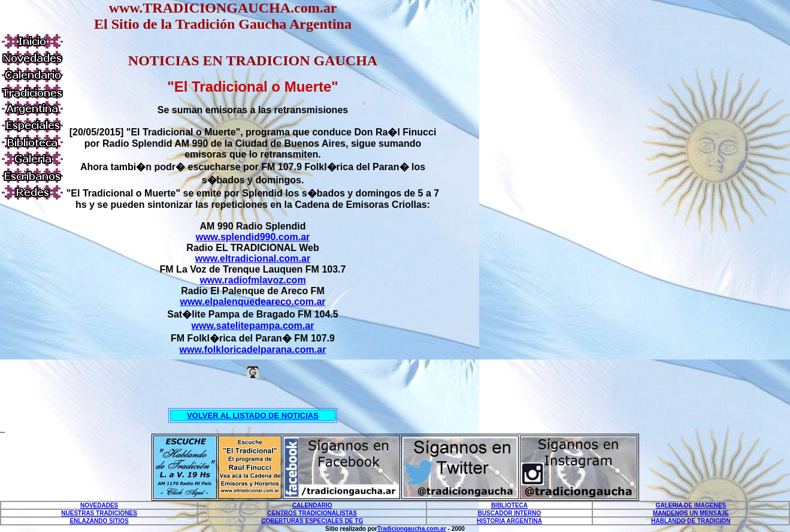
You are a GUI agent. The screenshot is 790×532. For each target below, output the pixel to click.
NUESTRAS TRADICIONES (99, 513)
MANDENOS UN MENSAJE (691, 513)
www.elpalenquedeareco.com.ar (252, 302)
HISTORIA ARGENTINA (509, 521)
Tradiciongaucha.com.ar (412, 529)
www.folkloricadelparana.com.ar (253, 350)
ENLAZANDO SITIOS (99, 521)
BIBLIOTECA (509, 505)
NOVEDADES (99, 505)
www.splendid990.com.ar (253, 237)
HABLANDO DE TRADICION (691, 521)
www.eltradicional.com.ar (253, 259)
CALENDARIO (312, 505)
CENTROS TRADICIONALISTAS (312, 513)
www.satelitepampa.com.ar (253, 326)
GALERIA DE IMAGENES (691, 505)
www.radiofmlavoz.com (252, 280)
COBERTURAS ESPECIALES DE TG (312, 521)
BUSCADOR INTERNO (510, 513)
